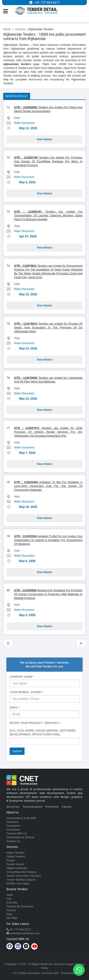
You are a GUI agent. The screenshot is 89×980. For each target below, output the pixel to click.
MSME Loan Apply (18, 883)
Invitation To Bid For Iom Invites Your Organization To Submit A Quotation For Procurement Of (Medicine (48, 540)
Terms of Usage (64, 964)
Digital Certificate (17, 868)
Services (13, 807)
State (10, 895)
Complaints (13, 826)
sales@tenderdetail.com (24, 933)
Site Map (12, 918)
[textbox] (12, 741)
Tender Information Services (24, 876)
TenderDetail (68, 973)
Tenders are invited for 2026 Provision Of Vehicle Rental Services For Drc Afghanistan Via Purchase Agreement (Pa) (48, 432)
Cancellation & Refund (20, 837)
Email (15, 707)
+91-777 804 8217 (47, 3)
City (9, 899)
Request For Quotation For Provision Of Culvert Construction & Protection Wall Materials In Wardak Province (48, 594)
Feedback (12, 822)
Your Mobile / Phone (26, 692)
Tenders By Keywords (20, 906)
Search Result (17, 96)
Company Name (22, 677)
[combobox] (44, 741)
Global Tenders (16, 857)
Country (11, 910)
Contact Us (13, 841)
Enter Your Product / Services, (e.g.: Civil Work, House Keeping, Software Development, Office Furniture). (43, 729)
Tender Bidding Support (21, 880)
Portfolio (52, 807)
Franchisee (13, 830)
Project (11, 860)
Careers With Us (17, 833)
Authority (12, 902)
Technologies (33, 807)
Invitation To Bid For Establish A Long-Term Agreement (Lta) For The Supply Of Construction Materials (48, 486)
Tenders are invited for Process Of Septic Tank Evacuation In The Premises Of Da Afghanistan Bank (48, 327)
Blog (9, 914)
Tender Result (15, 864)
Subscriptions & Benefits (21, 818)
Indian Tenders (15, 853)
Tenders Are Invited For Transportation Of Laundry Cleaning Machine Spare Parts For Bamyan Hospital (48, 215)
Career (67, 807)
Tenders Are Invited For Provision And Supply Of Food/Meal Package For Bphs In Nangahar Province (48, 161)
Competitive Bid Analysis (22, 872)
